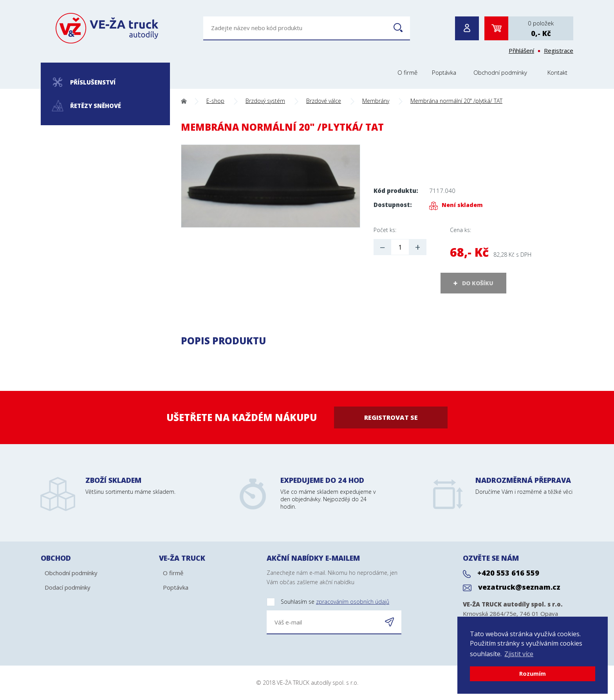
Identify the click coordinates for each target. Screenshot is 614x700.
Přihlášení (521, 50)
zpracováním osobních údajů (353, 602)
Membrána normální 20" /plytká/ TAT (456, 101)
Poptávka (444, 72)
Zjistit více (519, 654)
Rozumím (533, 674)
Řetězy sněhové (87, 106)
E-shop (215, 101)
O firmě (407, 72)
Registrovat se (391, 417)
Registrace (559, 50)
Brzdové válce (324, 101)
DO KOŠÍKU (478, 283)
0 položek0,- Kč (541, 29)
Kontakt (557, 72)
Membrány (376, 101)
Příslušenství (84, 82)
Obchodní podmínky (500, 72)
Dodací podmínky (68, 587)
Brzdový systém (265, 101)
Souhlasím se (328, 602)
